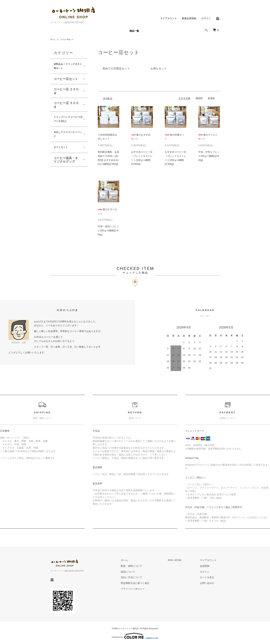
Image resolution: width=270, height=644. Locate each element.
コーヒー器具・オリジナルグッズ (66, 173)
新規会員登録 (189, 18)
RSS (177, 560)
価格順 (199, 98)
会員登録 (208, 566)
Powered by (135, 636)
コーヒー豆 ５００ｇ (66, 107)
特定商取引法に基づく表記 (145, 583)
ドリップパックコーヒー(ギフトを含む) (66, 125)
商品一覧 (134, 31)
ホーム (53, 39)
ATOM (185, 560)
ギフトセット (63, 160)
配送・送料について (142, 566)
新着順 (211, 98)
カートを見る (210, 577)
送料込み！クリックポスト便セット (66, 67)
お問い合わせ (210, 583)
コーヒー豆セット (69, 39)
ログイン (206, 18)
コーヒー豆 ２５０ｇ (66, 93)
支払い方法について (142, 577)
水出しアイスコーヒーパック (66, 145)
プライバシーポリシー (143, 589)
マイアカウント (169, 18)
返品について (138, 572)
